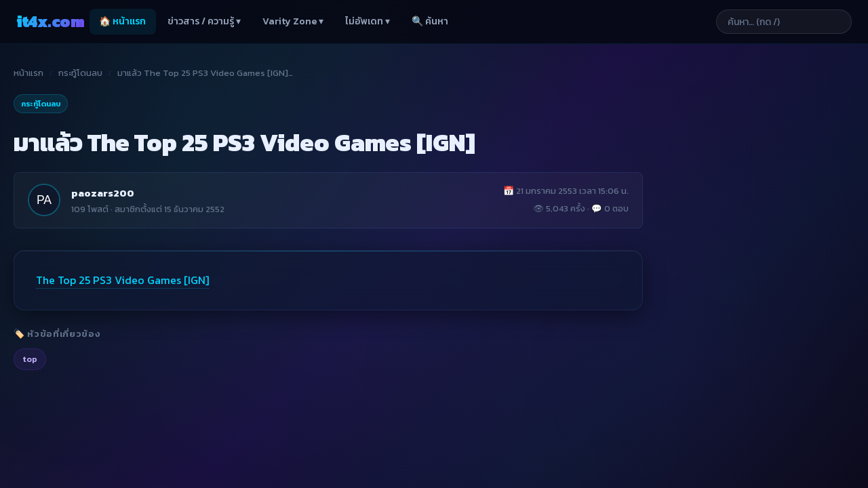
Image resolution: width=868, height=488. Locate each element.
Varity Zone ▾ (293, 21)
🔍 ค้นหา (430, 21)
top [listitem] (30, 359)
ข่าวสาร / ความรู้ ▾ (204, 21)
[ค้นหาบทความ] (784, 22)
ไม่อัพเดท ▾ (368, 21)
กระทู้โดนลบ (80, 73)
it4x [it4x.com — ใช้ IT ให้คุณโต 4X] (50, 21)
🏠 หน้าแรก (122, 21)
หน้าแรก (28, 73)
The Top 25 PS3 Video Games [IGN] (122, 280)
